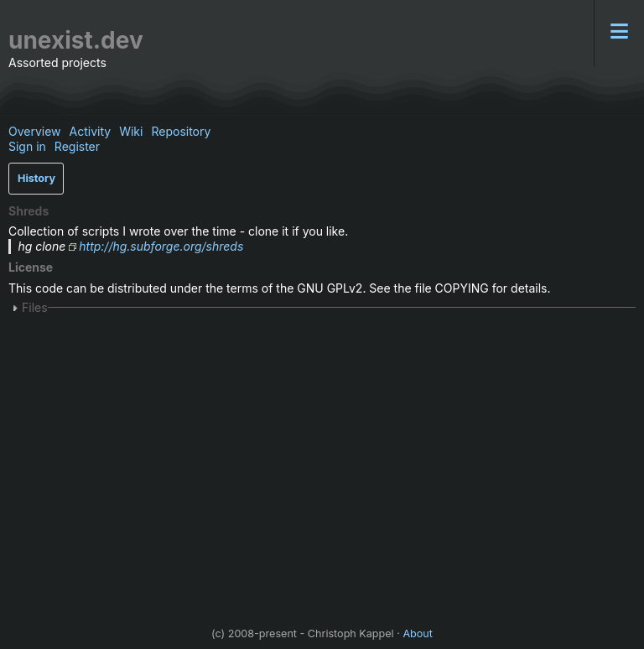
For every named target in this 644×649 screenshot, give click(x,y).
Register (77, 146)
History (36, 178)
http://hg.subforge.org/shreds (161, 246)
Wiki (131, 131)
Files (35, 307)
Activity (91, 131)
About (418, 633)
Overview (35, 131)
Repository (181, 131)
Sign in (27, 146)
